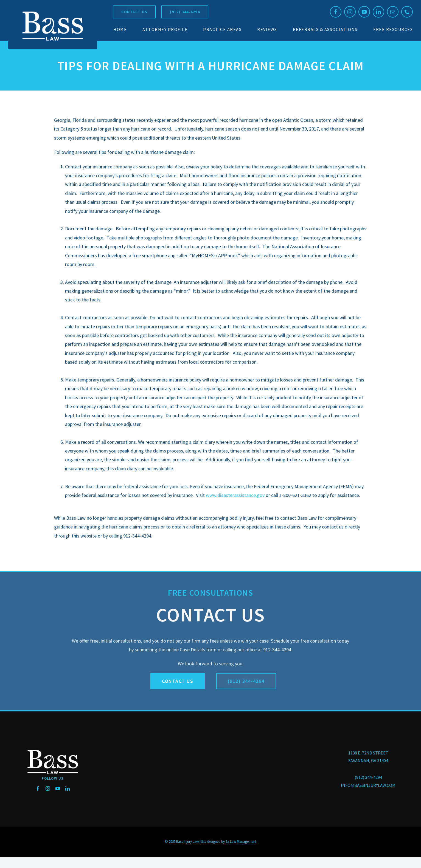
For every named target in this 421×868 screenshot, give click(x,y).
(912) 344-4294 (368, 777)
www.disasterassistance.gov (235, 495)
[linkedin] (378, 12)
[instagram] (350, 12)
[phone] (407, 12)
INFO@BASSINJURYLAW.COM (368, 785)
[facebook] (336, 12)
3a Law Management (241, 842)
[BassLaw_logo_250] (53, 11)
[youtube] (364, 12)
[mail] (393, 12)
